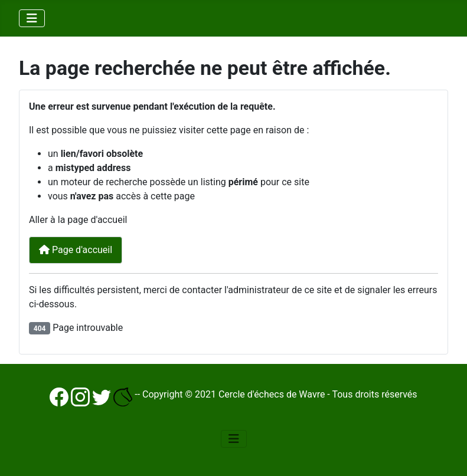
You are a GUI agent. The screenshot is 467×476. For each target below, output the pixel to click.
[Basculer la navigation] (32, 18)
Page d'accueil (76, 250)
